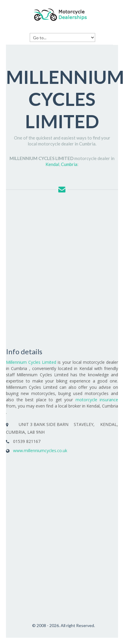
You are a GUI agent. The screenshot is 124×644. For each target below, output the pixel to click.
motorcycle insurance (97, 400)
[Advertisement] (56, 270)
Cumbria (69, 164)
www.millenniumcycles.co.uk (40, 451)
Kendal (52, 164)
